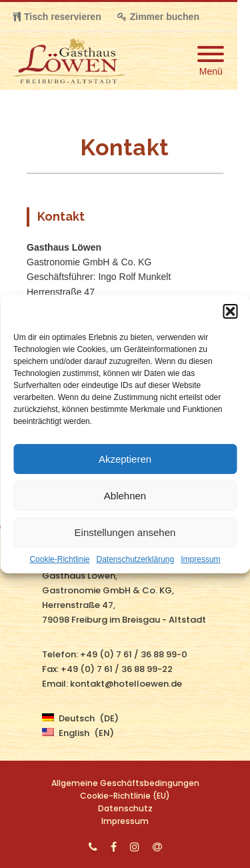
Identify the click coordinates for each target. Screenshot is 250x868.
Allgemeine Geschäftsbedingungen (125, 783)
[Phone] (93, 847)
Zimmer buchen (158, 17)
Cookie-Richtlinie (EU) (125, 796)
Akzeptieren (125, 459)
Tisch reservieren (57, 17)
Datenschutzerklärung (135, 559)
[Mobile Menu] (211, 61)
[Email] (157, 847)
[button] (230, 311)
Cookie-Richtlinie (59, 559)
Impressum (200, 559)
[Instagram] (135, 847)
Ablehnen (125, 496)
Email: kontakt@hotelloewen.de (112, 684)
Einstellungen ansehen (125, 532)
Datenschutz (125, 808)
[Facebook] (114, 847)
